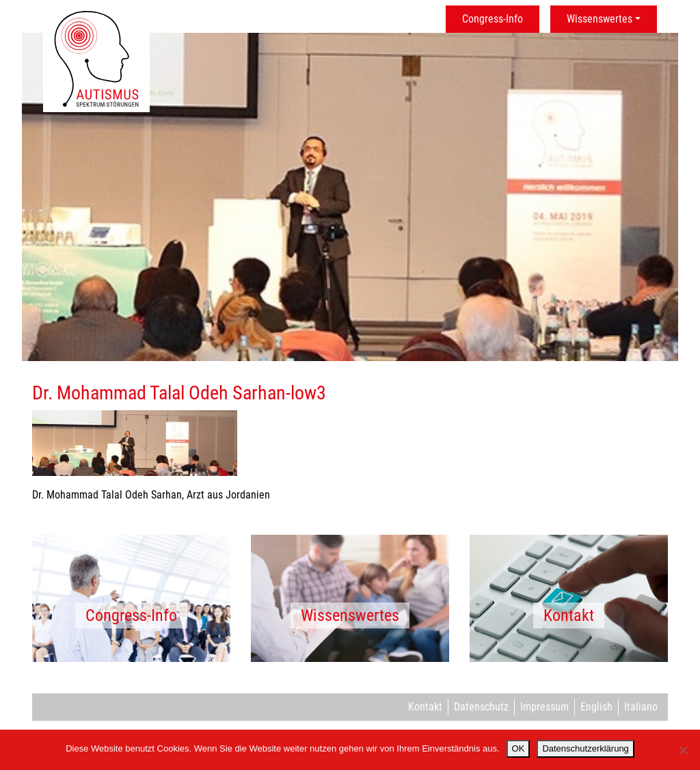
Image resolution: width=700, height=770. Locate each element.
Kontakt (425, 707)
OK (519, 748)
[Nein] (683, 750)
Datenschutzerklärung (585, 748)
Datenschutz (481, 707)
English (596, 707)
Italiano (641, 707)
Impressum (544, 707)
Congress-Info (493, 19)
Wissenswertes (600, 19)
